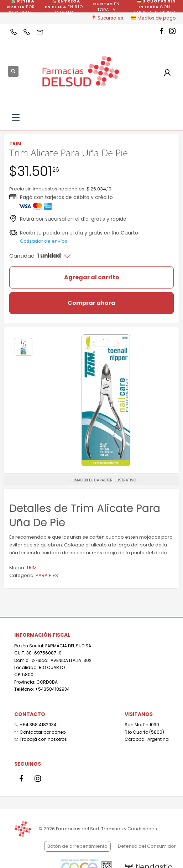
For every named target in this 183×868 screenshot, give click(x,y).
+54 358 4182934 (35, 725)
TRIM (32, 568)
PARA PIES (47, 575)
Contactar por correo (40, 732)
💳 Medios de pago (153, 18)
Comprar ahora (91, 303)
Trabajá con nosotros (41, 739)
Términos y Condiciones (129, 829)
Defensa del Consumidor (147, 846)
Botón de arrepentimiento (77, 846)
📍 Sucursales (107, 18)
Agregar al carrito (92, 277)
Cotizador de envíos (44, 241)
